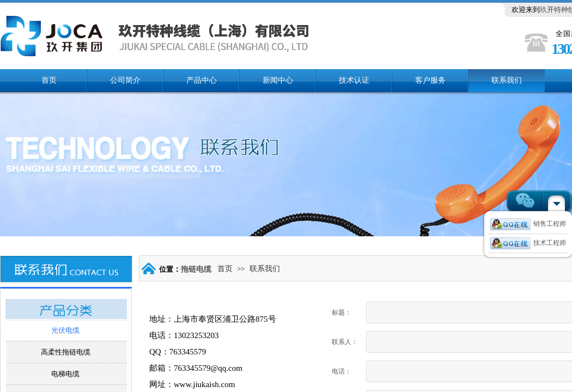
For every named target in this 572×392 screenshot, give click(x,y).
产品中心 (202, 80)
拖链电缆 (196, 269)
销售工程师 (528, 224)
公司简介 (125, 80)
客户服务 (430, 80)
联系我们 (507, 80)
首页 (49, 80)
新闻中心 (278, 80)
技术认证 (354, 80)
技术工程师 (528, 243)
